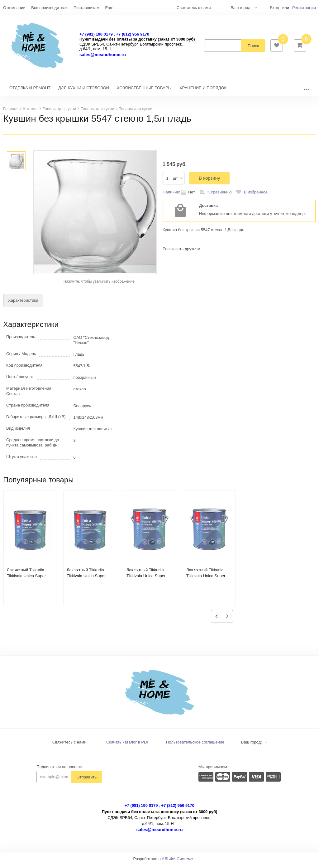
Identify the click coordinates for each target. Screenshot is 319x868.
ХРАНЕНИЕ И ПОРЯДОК (203, 91)
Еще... (111, 8)
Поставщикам (86, 8)
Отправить (87, 780)
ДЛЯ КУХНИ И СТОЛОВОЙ (84, 91)
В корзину (209, 181)
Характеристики (23, 303)
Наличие (171, 195)
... (306, 91)
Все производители (49, 8)
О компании (14, 8)
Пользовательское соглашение (195, 745)
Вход (274, 8)
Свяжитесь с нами (69, 745)
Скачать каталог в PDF (128, 745)
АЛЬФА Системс (177, 862)
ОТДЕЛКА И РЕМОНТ (30, 91)
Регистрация (304, 8)
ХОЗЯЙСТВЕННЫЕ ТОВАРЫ (144, 91)
